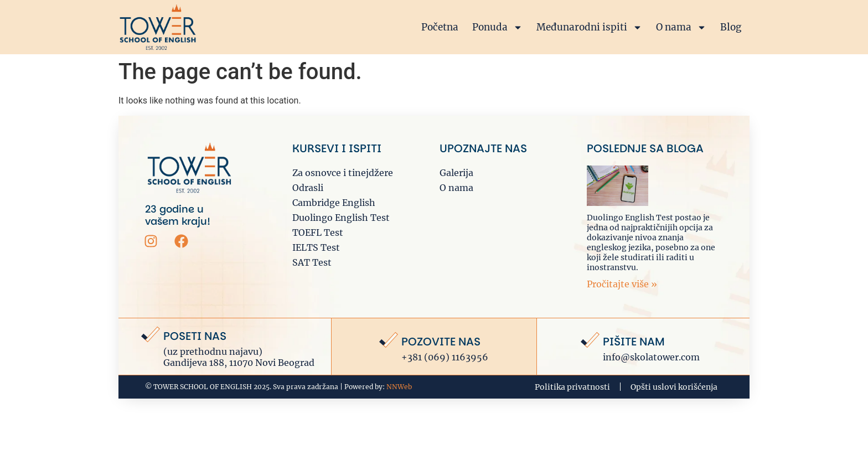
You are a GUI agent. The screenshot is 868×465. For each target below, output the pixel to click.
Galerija (456, 173)
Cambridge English (334, 203)
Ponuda (497, 27)
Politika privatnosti (572, 387)
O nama (681, 27)
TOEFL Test (318, 232)
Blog (731, 27)
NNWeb (399, 387)
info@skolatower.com (651, 357)
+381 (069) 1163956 (445, 357)
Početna (440, 27)
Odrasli (308, 188)
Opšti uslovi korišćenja (674, 387)
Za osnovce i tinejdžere (343, 173)
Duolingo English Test (341, 218)
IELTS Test (316, 247)
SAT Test (312, 262)
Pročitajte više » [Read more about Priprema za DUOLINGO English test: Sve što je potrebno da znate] (622, 284)
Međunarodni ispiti (589, 27)
